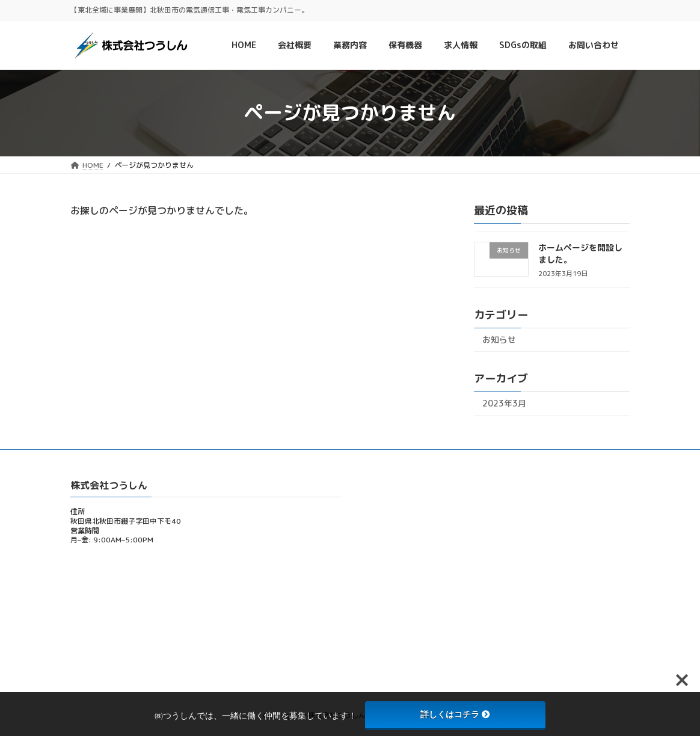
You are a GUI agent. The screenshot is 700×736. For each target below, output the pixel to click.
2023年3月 (504, 403)
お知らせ (499, 339)
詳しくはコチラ (455, 714)
